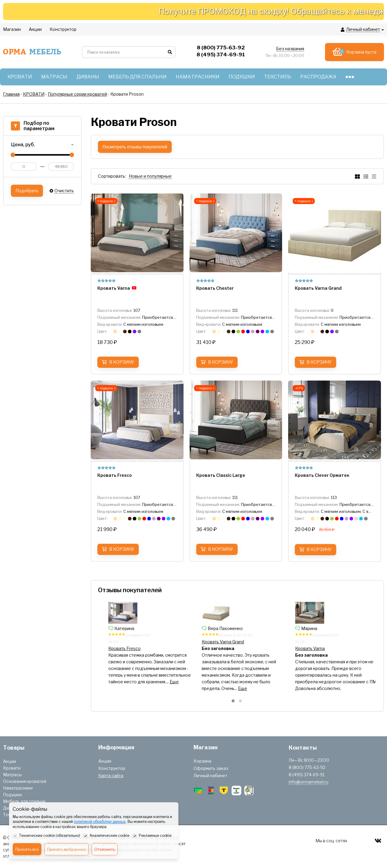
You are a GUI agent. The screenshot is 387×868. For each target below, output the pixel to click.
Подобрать (27, 191)
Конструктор (112, 768)
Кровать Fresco (211, 648)
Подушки (12, 795)
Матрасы (12, 775)
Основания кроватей (25, 781)
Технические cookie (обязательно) (46, 836)
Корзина (202, 761)
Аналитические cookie (106, 836)
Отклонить (105, 849)
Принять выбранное (67, 849)
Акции (10, 761)
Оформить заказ (211, 768)
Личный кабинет (210, 776)
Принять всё (27, 849)
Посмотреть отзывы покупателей (135, 147)
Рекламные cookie (152, 836)
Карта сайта (111, 776)
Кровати (12, 768)
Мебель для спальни (24, 801)
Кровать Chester (118, 642)
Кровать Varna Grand (309, 642)
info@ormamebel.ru (309, 782)
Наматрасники (18, 788)
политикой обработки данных (100, 822)
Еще (176, 682)
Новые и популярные (150, 176)
